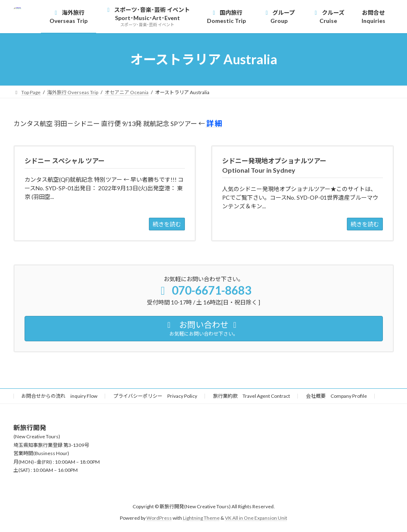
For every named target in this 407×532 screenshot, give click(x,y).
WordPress (159, 518)
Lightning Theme (201, 518)
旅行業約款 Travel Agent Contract (252, 396)
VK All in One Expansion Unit (256, 518)
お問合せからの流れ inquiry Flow (59, 396)
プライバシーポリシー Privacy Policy (155, 396)
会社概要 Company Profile (336, 396)
